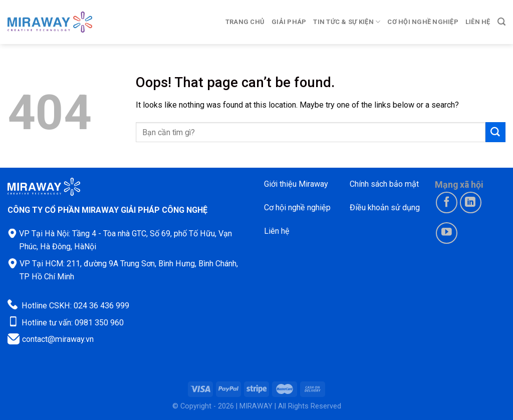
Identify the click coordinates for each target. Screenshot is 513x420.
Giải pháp (289, 22)
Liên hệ (478, 22)
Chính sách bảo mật (384, 184)
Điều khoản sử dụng (385, 207)
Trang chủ (245, 22)
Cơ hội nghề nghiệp (423, 22)
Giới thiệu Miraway (296, 184)
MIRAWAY (256, 406)
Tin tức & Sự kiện (347, 22)
